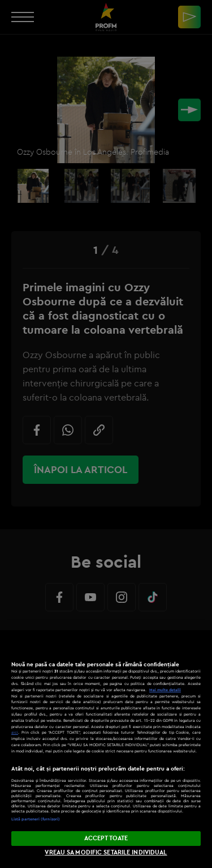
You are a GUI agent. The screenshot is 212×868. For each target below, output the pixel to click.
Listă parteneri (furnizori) (36, 819)
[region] (106, 749)
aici (15, 732)
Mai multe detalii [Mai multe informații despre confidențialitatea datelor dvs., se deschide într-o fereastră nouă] (165, 690)
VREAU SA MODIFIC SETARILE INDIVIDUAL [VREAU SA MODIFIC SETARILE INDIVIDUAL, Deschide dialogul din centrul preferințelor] (106, 852)
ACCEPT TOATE (106, 838)
